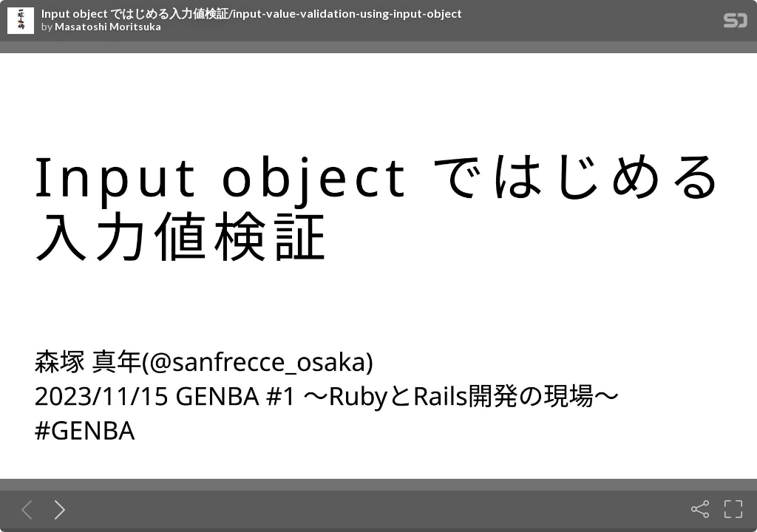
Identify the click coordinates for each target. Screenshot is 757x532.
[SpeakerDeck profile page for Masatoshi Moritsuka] (21, 21)
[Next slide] (57, 509)
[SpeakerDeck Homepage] (736, 23)
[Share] (700, 509)
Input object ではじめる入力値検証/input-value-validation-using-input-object (252, 13)
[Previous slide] (24, 509)
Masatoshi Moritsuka (108, 27)
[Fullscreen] (733, 509)
